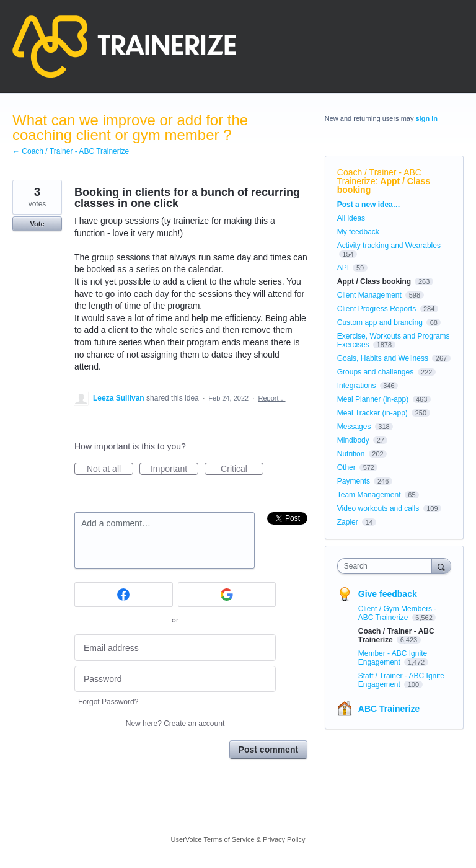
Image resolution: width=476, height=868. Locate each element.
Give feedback (388, 594)
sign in (427, 118)
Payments (354, 481)
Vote (37, 224)
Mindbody (353, 440)
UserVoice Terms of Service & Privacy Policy (238, 839)
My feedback (358, 232)
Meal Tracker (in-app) (372, 413)
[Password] (175, 679)
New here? (175, 724)
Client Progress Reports (377, 309)
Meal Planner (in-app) (373, 399)
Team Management (369, 495)
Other (346, 467)
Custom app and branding (380, 322)
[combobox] (387, 566)
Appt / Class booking (384, 185)
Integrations (357, 386)
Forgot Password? (108, 702)
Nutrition (351, 454)
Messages (354, 427)
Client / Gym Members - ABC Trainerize (398, 613)
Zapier (348, 522)
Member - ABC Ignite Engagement (393, 658)
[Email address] (175, 648)
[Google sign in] (227, 595)
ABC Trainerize (389, 709)
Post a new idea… (369, 205)
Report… (271, 398)
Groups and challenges (375, 372)
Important (174, 469)
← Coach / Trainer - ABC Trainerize (71, 151)
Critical (242, 469)
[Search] (441, 566)
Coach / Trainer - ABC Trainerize (379, 177)
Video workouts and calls (378, 508)
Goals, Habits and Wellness (383, 358)
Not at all (110, 469)
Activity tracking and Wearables (389, 246)
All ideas (351, 218)
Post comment (268, 750)
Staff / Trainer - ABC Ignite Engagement (401, 680)
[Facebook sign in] (124, 595)
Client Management (369, 295)
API (343, 268)
